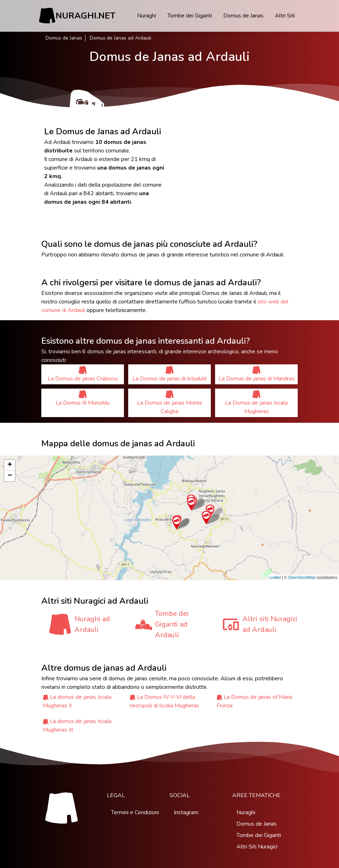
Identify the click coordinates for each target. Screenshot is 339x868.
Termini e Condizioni (135, 812)
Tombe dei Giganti (190, 16)
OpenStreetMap (302, 577)
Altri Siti (285, 16)
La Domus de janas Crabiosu (83, 374)
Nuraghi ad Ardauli (92, 624)
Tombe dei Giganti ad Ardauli (172, 624)
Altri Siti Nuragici (257, 847)
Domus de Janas (243, 16)
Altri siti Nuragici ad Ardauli (270, 624)
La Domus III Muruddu (83, 398)
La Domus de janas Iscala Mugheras (256, 403)
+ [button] (10, 465)
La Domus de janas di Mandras (257, 374)
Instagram (186, 812)
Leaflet (275, 577)
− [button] (10, 476)
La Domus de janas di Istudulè (170, 374)
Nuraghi (147, 16)
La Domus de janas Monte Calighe (170, 403)
